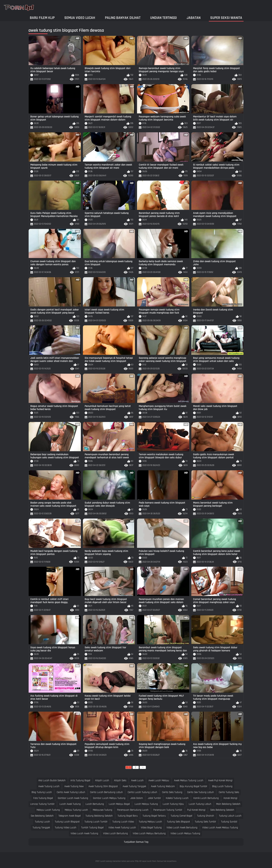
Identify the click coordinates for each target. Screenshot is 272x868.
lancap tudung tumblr (42, 804)
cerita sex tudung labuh (201, 792)
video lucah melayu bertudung (149, 833)
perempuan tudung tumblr (168, 810)
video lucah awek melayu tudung (220, 828)
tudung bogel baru (128, 816)
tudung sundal (229, 822)
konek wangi (230, 798)
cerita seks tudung (172, 792)
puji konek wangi (196, 810)
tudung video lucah (66, 828)
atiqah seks (120, 780)
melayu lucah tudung (48, 810)
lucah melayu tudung (146, 804)
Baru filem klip (42, 18)
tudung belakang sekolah (99, 816)
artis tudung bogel (80, 780)
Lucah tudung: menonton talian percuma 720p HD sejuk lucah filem (128, 861)
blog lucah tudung (222, 786)
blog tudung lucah (42, 792)
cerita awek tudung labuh (71, 792)
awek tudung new (74, 786)
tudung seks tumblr (205, 822)
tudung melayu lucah (150, 822)
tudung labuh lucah (230, 816)
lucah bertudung (95, 804)
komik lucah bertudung (206, 798)
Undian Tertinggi (163, 18)
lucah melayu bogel (119, 804)
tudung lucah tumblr (96, 822)
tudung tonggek (41, 828)
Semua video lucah (80, 18)
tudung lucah (42, 822)
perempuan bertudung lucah (133, 810)
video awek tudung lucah (122, 828)
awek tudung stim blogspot (103, 786)
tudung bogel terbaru (154, 816)
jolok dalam (137, 798)
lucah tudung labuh (200, 804)
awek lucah (137, 780)
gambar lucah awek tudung (73, 798)
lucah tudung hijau (173, 804)
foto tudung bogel (43, 798)
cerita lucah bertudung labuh (106, 792)
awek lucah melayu (159, 780)
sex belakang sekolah (42, 816)
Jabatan (194, 18)
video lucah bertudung (115, 833)
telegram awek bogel (70, 816)
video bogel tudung (151, 828)
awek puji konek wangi (220, 780)
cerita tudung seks (229, 792)
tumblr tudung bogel (92, 828)
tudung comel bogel (181, 816)
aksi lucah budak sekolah (52, 780)
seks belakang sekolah (222, 810)
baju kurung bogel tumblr (194, 786)
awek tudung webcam (163, 786)
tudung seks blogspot (178, 822)
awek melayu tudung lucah (189, 780)
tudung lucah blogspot (67, 822)
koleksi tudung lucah (177, 798)
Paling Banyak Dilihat (123, 18)
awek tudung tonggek (134, 786)
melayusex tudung (103, 810)
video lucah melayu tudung (185, 833)
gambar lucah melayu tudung (109, 798)
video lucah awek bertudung (182, 828)
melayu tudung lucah (76, 810)
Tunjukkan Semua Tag (136, 842)
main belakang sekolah (228, 804)
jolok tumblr (154, 798)
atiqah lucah (102, 780)
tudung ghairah (206, 816)
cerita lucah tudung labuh (142, 792)
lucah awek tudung (70, 804)
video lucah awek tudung (84, 833)
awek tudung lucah (49, 786)
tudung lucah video (123, 822)
